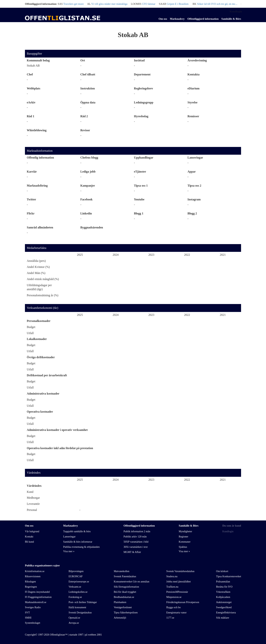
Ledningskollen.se (78, 592)
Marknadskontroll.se (36, 602)
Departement (142, 74)
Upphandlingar (144, 158)
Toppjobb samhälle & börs (77, 531)
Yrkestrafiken (223, 592)
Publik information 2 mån (137, 531)
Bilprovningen (76, 571)
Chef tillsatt (88, 74)
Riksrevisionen (33, 576)
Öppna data (88, 102)
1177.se (170, 618)
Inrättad (139, 60)
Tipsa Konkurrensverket (229, 576)
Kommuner (185, 542)
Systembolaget (33, 623)
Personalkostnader (39, 321)
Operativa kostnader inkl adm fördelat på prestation (60, 448)
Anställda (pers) (36, 261)
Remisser (193, 116)
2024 (116, 255)
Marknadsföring (37, 186)
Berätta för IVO (224, 587)
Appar (192, 172)
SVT (27, 613)
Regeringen (31, 587)
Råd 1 (30, 116)
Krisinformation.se (35, 571)
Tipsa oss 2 (194, 186)
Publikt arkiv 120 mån (135, 537)
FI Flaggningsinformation (38, 597)
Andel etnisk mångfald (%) (43, 279)
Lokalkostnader (37, 339)
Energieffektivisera (226, 613)
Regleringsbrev (144, 88)
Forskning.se (75, 597)
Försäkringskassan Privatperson (183, 602)
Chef (30, 74)
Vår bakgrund (32, 531)
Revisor (85, 130)
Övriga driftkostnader (41, 357)
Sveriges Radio (33, 607)
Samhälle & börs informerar (78, 542)
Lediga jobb (88, 172)
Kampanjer (88, 186)
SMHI (28, 618)
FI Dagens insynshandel (37, 592)
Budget (31, 327)
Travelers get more (74, 4)
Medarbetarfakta (37, 248)
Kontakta (193, 74)
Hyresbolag (141, 116)
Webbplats (34, 88)
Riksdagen (30, 582)
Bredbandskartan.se (124, 597)
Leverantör (33, 504)
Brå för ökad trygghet (125, 592)
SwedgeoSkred (224, 607)
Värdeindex (34, 473)
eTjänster (140, 172)
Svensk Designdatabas (80, 613)
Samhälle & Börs (231, 19)
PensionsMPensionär (177, 592)
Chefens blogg (89, 158)
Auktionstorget (224, 602)
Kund (30, 492)
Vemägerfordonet (123, 607)
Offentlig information (40, 158)
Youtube (139, 199)
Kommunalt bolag (38, 60)
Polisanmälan (223, 582)
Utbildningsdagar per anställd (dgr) (39, 287)
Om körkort (222, 571)
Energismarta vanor (176, 613)
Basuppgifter (34, 54)
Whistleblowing (37, 130)
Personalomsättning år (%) (43, 295)
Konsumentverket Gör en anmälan (132, 582)
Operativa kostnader (40, 412)
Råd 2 (84, 116)
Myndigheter (185, 531)
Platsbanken (120, 602)
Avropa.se (74, 623)
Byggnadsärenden (92, 227)
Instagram (194, 199)
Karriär (32, 172)
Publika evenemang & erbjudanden (81, 547)
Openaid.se (74, 618)
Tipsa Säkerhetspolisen (126, 613)
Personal (32, 510)
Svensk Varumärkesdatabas (180, 571)
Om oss (163, 19)
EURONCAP (75, 576)
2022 (187, 255)
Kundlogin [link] (236, 11)
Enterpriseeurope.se (79, 582)
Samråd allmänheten (40, 227)
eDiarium (193, 88)
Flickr (31, 213)
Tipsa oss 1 (141, 186)
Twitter (31, 199)
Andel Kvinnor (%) (38, 267)
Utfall (30, 333)
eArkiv (31, 102)
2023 (151, 255)
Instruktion (88, 88)
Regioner (183, 537)
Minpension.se (174, 597)
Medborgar (33, 498)
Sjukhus (183, 547)
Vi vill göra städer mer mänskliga (109, 4)
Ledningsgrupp (144, 102)
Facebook (86, 199)
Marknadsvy (177, 19)
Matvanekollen (122, 571)
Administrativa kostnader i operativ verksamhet (57, 430)
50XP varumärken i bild (136, 542)
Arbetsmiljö (120, 618)
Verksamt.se (75, 587)
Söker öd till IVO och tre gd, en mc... (217, 4)
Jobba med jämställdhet (178, 582)
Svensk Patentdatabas (125, 576)
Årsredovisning (197, 60)
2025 (80, 255)
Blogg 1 (139, 213)
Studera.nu (172, 576)
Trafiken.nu (172, 587)
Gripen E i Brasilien (178, 4)
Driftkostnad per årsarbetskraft (47, 375)
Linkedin (86, 213)
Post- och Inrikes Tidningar (83, 602)
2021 (223, 255)
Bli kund (29, 542)
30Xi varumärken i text (136, 547)
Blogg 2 (192, 213)
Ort (83, 60)
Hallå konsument (77, 607)
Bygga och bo (173, 607)
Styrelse (192, 102)
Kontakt (29, 537)
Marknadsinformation (40, 151)
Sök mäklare (223, 618)
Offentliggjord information (203, 19)
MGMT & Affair (132, 552)
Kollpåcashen (223, 597)
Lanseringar (195, 158)
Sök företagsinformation (126, 587)
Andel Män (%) (36, 273)
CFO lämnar (149, 4)
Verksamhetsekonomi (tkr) (42, 308)
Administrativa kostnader (43, 394)
